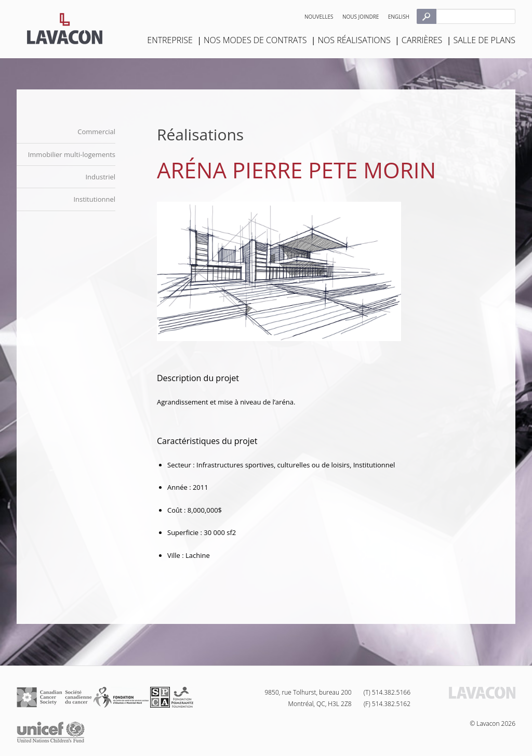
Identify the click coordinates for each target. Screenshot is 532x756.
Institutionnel (94, 199)
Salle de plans (484, 40)
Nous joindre (361, 17)
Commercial (96, 132)
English (399, 17)
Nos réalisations (354, 40)
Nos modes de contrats (255, 40)
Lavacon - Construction (65, 29)
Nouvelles (319, 17)
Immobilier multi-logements (72, 154)
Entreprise (170, 40)
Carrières (422, 40)
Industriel (100, 177)
